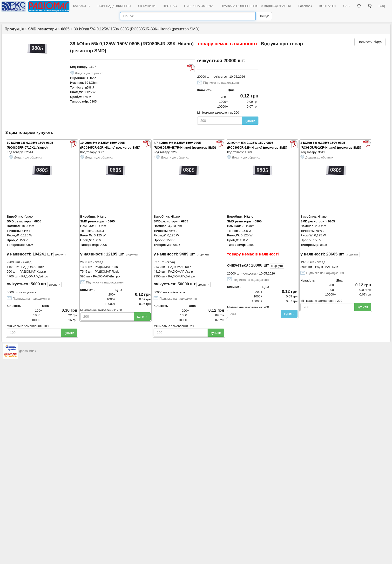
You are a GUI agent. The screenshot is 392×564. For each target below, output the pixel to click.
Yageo (28, 217)
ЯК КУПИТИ (147, 6)
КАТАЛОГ (82, 6)
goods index (28, 351)
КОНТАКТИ (327, 6)
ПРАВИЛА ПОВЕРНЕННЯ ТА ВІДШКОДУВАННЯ (256, 6)
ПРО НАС (170, 6)
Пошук (264, 16)
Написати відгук (370, 42)
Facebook (305, 6)
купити (250, 121)
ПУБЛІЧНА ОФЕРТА (199, 6)
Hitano (92, 78)
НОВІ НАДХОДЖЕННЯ (114, 6)
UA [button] (346, 6)
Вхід (382, 6)
